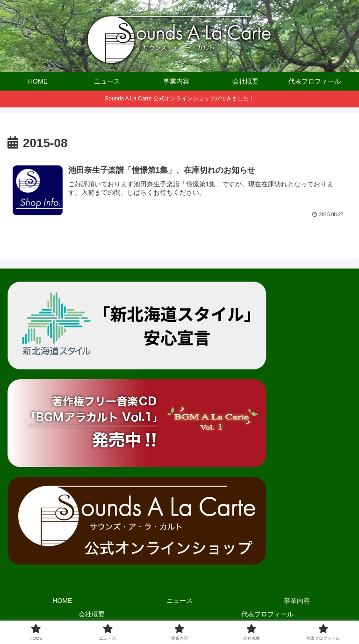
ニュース (179, 601)
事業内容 (297, 601)
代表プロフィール (267, 614)
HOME (62, 601)
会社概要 (92, 614)
